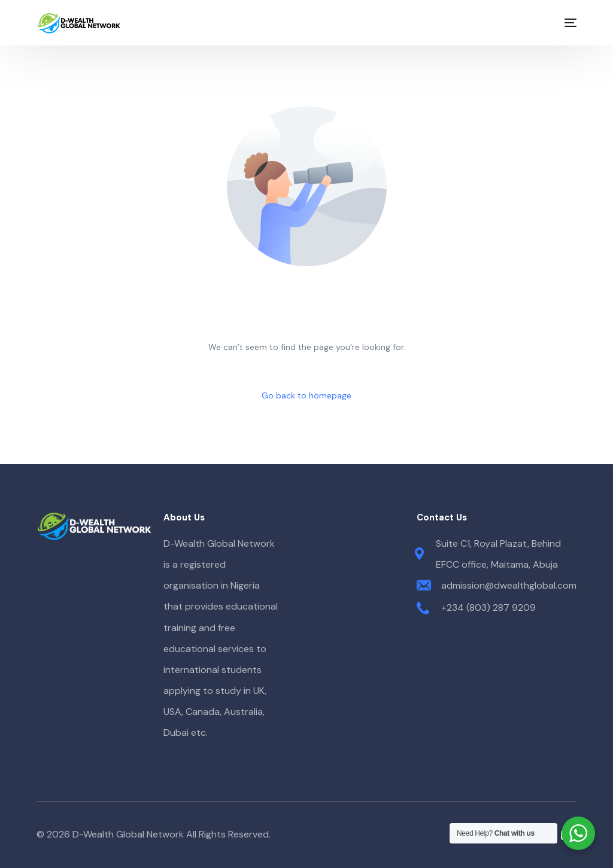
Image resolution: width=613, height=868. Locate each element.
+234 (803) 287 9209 (488, 607)
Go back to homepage (306, 395)
